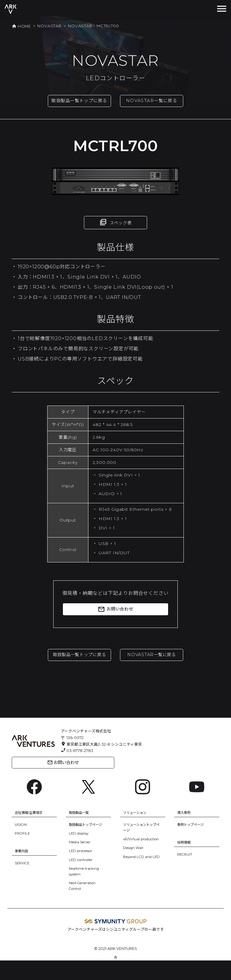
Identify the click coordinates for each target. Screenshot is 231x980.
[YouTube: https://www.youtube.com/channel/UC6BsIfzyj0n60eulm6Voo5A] (197, 806)
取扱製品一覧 (81, 832)
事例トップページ (193, 844)
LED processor (83, 870)
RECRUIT (185, 874)
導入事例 (185, 832)
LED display (80, 853)
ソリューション (137, 832)
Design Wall (134, 873)
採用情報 (185, 862)
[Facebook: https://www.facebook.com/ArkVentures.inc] (34, 806)
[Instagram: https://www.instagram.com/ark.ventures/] (143, 806)
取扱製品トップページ (88, 844)
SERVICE (23, 883)
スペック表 (116, 231)
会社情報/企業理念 (31, 832)
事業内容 (23, 870)
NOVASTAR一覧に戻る (152, 101)
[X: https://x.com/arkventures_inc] (88, 806)
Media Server (82, 861)
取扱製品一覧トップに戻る (79, 105)
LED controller (83, 879)
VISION (22, 844)
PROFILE (23, 853)
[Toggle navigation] (222, 9)
